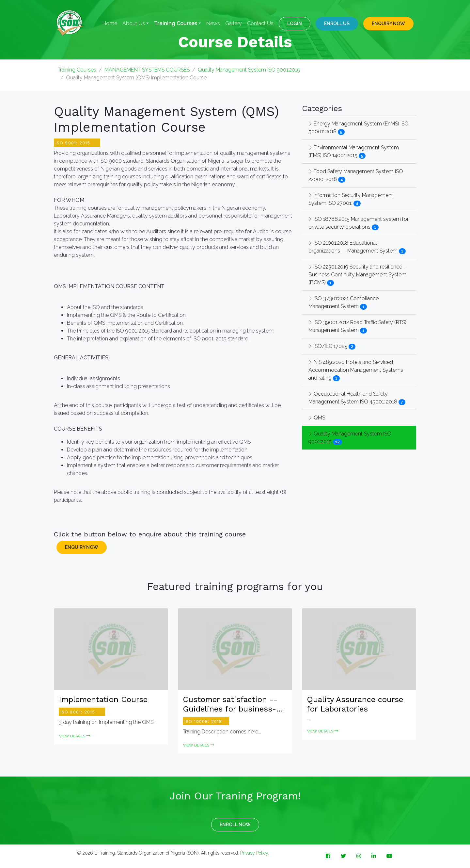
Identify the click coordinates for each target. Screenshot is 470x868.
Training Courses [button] (176, 23)
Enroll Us (337, 24)
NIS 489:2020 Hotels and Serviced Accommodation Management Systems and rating (356, 370)
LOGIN (295, 24)
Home (110, 23)
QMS (317, 418)
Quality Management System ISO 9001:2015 (249, 70)
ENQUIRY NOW (388, 24)
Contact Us (260, 23)
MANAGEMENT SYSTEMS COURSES (147, 70)
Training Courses (77, 70)
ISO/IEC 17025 (329, 346)
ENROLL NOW (235, 825)
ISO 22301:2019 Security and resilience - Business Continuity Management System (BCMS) (357, 275)
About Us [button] (134, 23)
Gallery (234, 23)
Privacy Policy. (255, 853)
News (213, 23)
